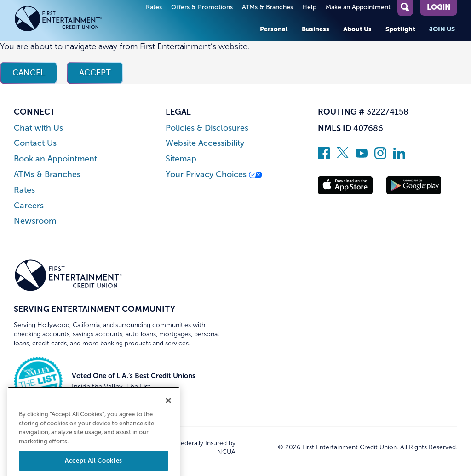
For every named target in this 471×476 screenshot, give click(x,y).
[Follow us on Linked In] (399, 156)
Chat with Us (38, 128)
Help (309, 7)
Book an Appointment (55, 159)
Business (316, 29)
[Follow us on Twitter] (343, 156)
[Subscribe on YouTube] (362, 156)
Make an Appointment (358, 7)
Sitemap (181, 159)
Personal (274, 29)
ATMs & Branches (267, 7)
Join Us (442, 29)
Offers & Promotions (202, 7)
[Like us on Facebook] (324, 156)
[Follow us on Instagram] (380, 156)
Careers (29, 206)
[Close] (168, 410)
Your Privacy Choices (214, 175)
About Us (357, 29)
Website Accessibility (205, 143)
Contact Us (35, 143)
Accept (95, 73)
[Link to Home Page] (68, 20)
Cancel (29, 73)
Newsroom (35, 221)
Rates (154, 7)
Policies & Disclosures (207, 128)
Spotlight (400, 29)
